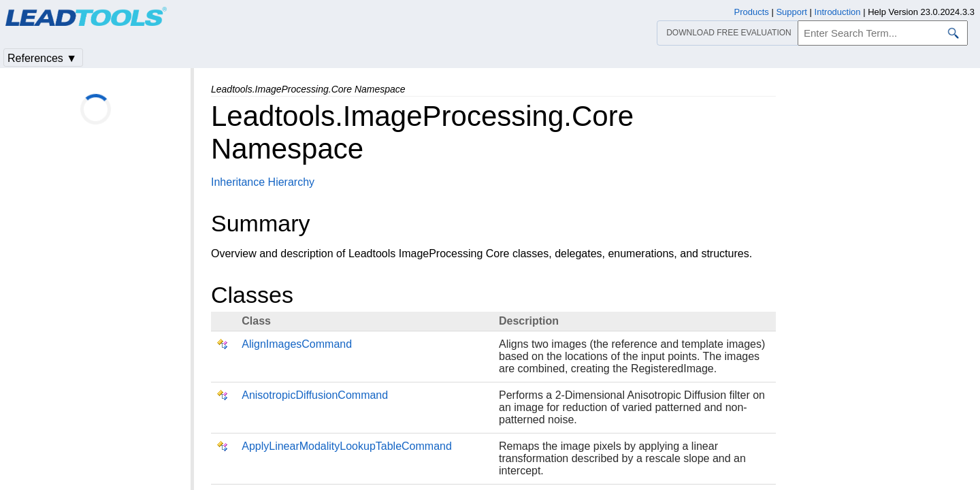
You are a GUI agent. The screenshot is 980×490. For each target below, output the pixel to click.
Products (752, 12)
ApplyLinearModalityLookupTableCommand (347, 446)
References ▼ (42, 58)
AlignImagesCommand (297, 344)
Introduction (838, 12)
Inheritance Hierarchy (263, 182)
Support (791, 12)
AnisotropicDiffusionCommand (315, 395)
